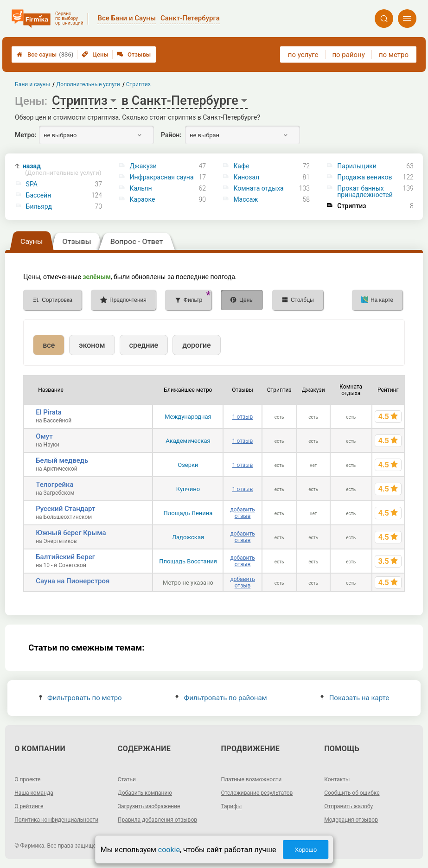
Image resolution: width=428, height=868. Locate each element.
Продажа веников (364, 177)
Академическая (188, 441)
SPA (32, 184)
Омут (44, 436)
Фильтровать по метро (80, 698)
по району (348, 55)
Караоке (142, 199)
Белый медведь (62, 460)
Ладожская (188, 537)
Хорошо (306, 850)
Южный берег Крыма (71, 533)
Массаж (246, 199)
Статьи (127, 779)
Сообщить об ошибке (352, 793)
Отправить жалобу (348, 806)
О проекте (27, 779)
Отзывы (134, 54)
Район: (171, 135)
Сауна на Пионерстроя (73, 581)
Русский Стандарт (65, 509)
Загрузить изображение (149, 806)
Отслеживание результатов (257, 793)
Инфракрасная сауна (161, 177)
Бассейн (39, 195)
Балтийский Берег (65, 557)
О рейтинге (29, 806)
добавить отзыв (242, 513)
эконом (92, 345)
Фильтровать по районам (221, 698)
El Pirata (49, 412)
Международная (188, 417)
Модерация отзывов (351, 820)
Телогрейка (54, 485)
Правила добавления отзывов (157, 820)
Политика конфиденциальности (56, 820)
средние (144, 345)
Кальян (141, 188)
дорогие (196, 345)
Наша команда (34, 793)
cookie (169, 850)
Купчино (188, 489)
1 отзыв (243, 417)
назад (62, 169)
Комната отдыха (258, 188)
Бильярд (39, 206)
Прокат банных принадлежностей (365, 191)
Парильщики (357, 166)
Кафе (241, 166)
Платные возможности (252, 779)
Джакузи (143, 166)
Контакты (337, 779)
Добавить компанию (145, 793)
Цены (95, 54)
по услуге (303, 55)
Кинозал (246, 177)
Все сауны (45, 54)
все (49, 345)
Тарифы (232, 806)
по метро (394, 55)
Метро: (26, 135)
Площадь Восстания (188, 561)
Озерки (188, 465)
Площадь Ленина (188, 513)
